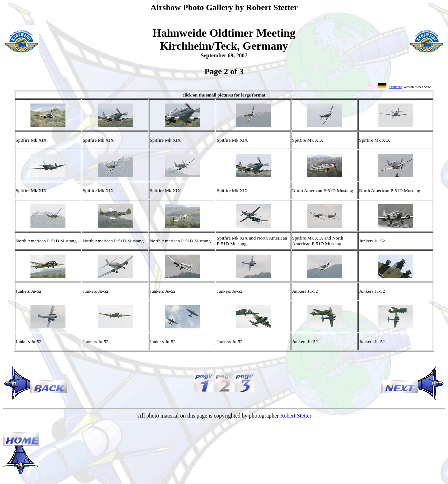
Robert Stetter (296, 416)
